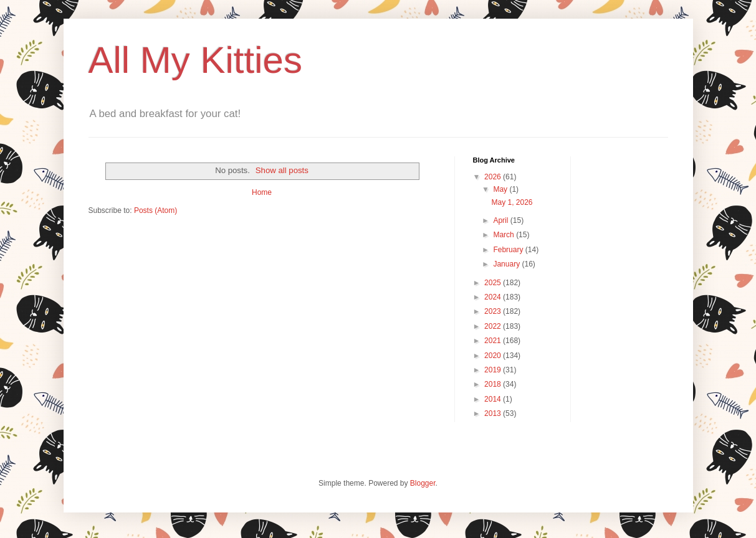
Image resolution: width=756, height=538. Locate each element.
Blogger (423, 483)
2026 (494, 177)
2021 (494, 341)
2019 (494, 370)
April (501, 220)
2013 (494, 413)
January (507, 264)
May (501, 189)
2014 (494, 399)
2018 (494, 384)
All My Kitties (195, 60)
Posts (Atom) (156, 210)
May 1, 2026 (512, 202)
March (505, 235)
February (509, 250)
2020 (494, 356)
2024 (494, 297)
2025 (494, 283)
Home (262, 192)
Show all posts (282, 170)
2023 (494, 311)
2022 (494, 326)
